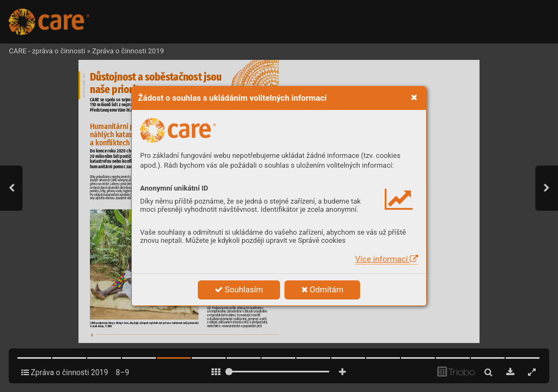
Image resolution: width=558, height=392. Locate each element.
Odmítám (323, 290)
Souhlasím (239, 290)
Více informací (387, 259)
